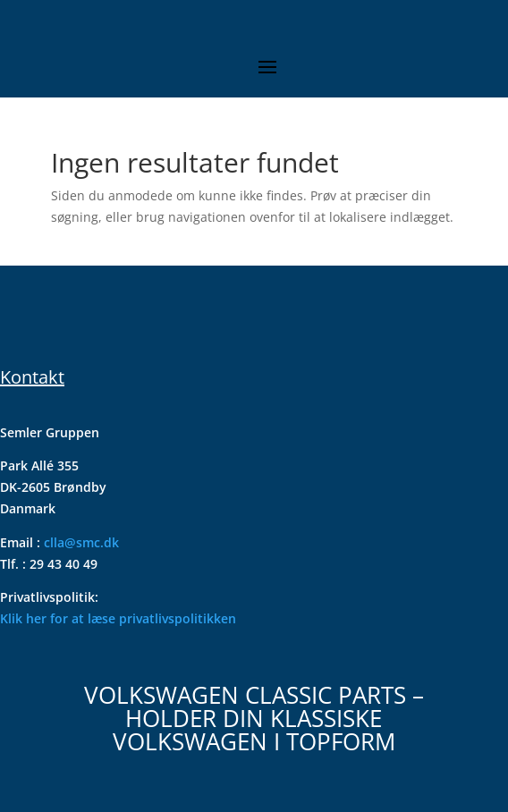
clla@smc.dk (81, 542)
